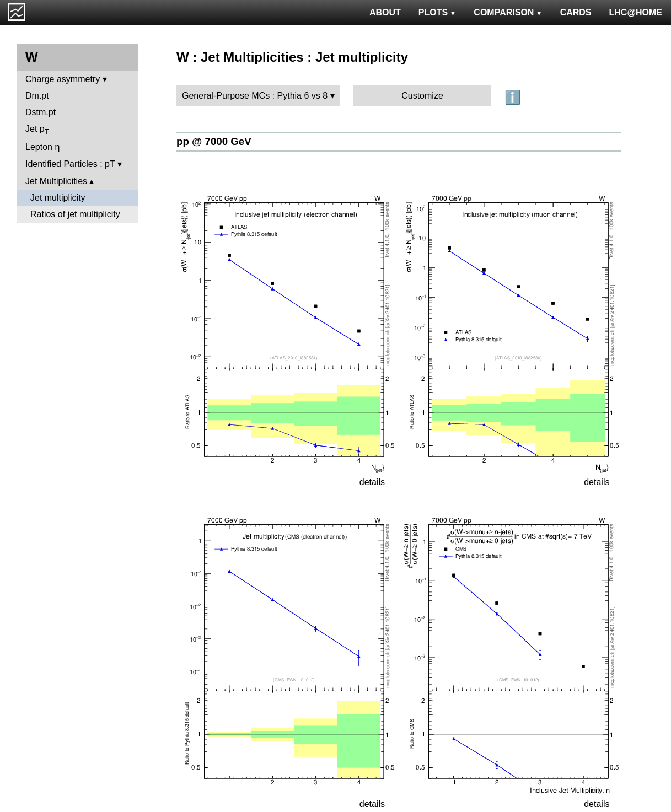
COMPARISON (508, 12)
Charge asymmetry (63, 79)
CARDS (576, 12)
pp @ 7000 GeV (214, 141)
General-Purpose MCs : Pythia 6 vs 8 (255, 96)
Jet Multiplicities (56, 181)
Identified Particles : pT (70, 164)
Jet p (37, 130)
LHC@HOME (636, 12)
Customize (422, 96)
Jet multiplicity (58, 198)
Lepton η (42, 147)
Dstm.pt (41, 112)
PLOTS (438, 12)
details (372, 482)
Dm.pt (37, 96)
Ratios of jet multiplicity (75, 214)
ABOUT (385, 12)
